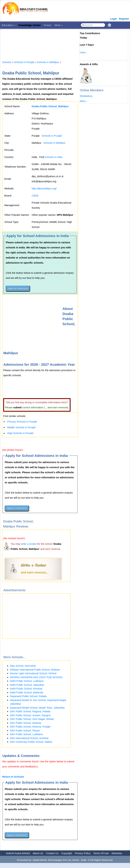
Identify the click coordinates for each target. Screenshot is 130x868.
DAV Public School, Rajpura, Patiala (30, 711)
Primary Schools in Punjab (22, 422)
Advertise (117, 853)
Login (113, 19)
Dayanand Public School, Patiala (28, 696)
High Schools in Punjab (20, 433)
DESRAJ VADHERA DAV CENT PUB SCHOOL (36, 677)
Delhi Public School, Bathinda (27, 692)
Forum (48, 25)
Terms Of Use (101, 853)
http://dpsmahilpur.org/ (44, 188)
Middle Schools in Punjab (21, 427)
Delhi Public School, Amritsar (26, 689)
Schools (7, 62)
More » (59, 25)
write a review (29, 544)
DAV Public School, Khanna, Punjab (30, 727)
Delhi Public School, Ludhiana (27, 681)
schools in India (53, 157)
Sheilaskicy (86, 96)
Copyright (67, 853)
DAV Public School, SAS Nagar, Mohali (32, 719)
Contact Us (52, 853)
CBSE (35, 196)
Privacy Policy (83, 853)
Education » (8, 25)
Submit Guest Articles (18, 853)
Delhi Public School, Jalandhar (27, 685)
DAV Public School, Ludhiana (26, 734)
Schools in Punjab (24, 62)
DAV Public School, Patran (25, 730)
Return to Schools (13, 777)
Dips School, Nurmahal (23, 666)
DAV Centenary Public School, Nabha (31, 742)
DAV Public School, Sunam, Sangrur (30, 715)
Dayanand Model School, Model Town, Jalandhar (37, 708)
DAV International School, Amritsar (29, 738)
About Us (38, 853)
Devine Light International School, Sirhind (33, 673)
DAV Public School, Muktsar (26, 723)
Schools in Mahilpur (48, 62)
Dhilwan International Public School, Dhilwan (35, 670)
